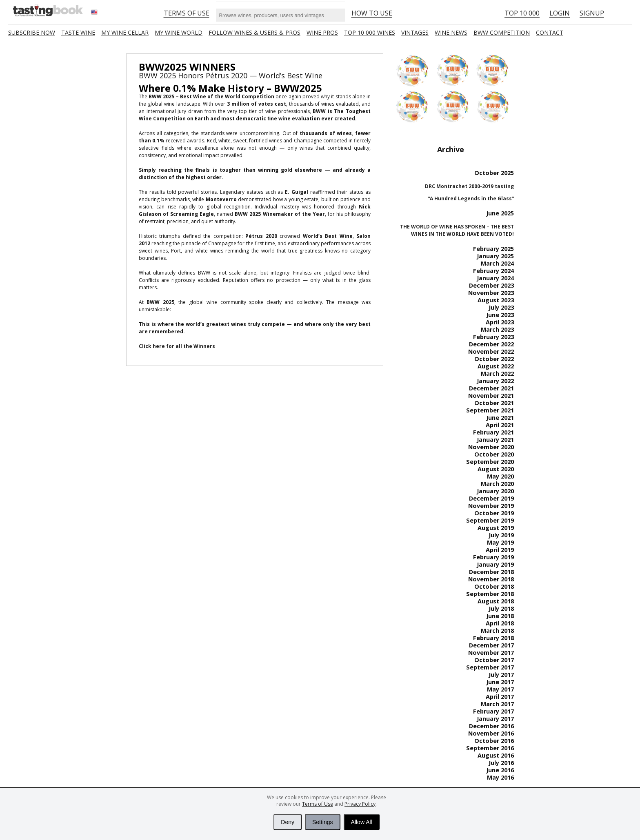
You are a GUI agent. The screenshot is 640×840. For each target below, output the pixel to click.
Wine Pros (322, 32)
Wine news (451, 32)
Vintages (415, 32)
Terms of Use (318, 804)
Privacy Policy (360, 804)
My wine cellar (125, 32)
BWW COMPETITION (502, 32)
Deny (288, 822)
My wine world (179, 32)
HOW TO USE (372, 13)
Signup (592, 13)
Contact (550, 32)
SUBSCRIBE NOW (32, 32)
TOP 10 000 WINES (370, 32)
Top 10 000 (522, 13)
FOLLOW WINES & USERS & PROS (254, 32)
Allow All (362, 822)
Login (560, 13)
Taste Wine (78, 32)
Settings (323, 822)
